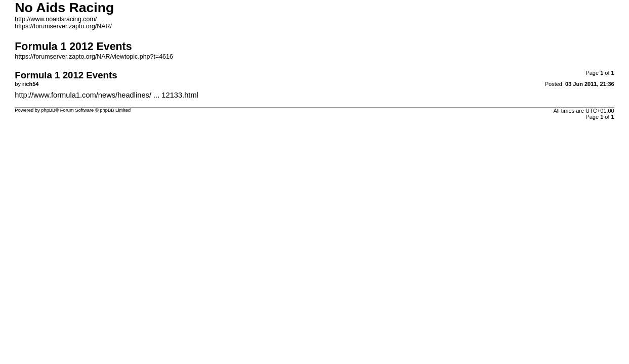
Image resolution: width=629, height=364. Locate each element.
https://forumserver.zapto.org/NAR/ (63, 26)
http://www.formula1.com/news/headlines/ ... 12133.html (107, 95)
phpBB (48, 110)
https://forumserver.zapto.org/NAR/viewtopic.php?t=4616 (94, 57)
